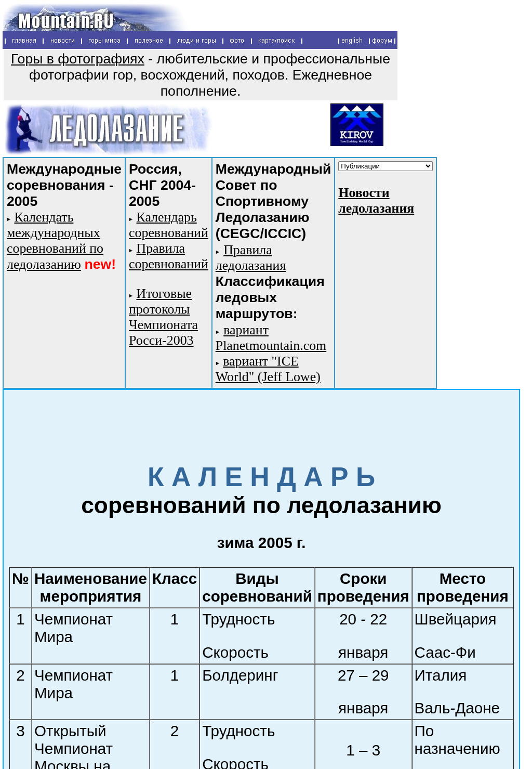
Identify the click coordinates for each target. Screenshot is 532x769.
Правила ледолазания (251, 258)
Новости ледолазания (376, 200)
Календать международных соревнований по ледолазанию (55, 241)
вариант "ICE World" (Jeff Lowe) (268, 369)
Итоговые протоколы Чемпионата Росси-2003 (163, 317)
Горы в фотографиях (78, 59)
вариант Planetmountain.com (271, 338)
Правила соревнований (169, 256)
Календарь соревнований (169, 225)
